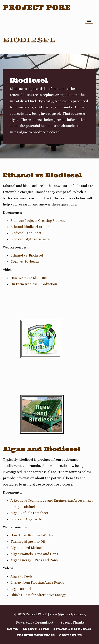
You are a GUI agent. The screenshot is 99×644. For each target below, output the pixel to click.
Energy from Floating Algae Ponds (37, 582)
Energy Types (36, 629)
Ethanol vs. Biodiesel (27, 255)
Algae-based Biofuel (26, 548)
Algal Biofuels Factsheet (29, 513)
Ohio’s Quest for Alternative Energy (38, 595)
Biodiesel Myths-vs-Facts (30, 239)
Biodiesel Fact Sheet (26, 233)
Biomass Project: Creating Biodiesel (39, 221)
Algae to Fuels (22, 576)
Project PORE (37, 7)
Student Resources (72, 629)
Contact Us (70, 635)
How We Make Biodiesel (29, 278)
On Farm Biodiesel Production (34, 284)
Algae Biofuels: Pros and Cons (34, 554)
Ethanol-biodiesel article (30, 227)
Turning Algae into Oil (28, 542)
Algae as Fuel (21, 589)
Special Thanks (73, 622)
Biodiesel (29, 40)
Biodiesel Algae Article (28, 519)
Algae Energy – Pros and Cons (34, 560)
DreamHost (44, 622)
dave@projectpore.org (68, 614)
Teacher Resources (35, 635)
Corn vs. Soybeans (25, 261)
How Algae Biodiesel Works (32, 535)
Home (12, 629)
